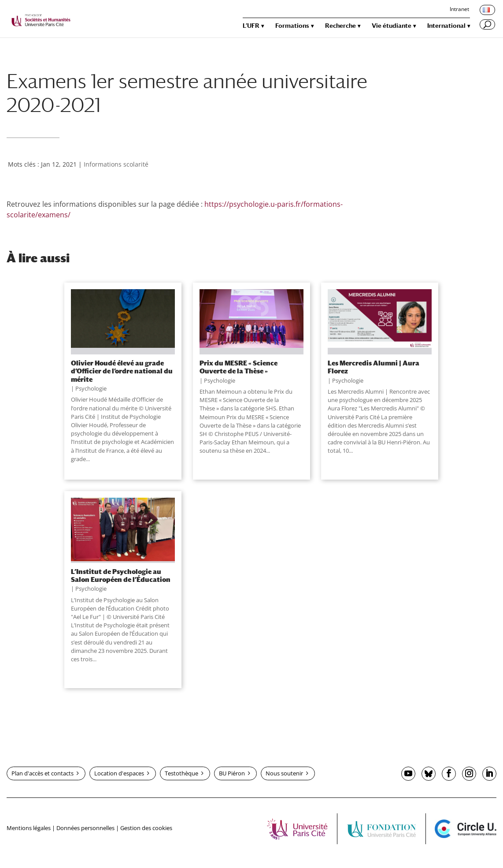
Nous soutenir (284, 773)
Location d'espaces (119, 773)
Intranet (459, 10)
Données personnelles (85, 828)
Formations (292, 26)
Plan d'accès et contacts (43, 773)
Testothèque (181, 773)
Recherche (340, 26)
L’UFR (251, 26)
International (446, 26)
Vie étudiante (392, 26)
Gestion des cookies (146, 828)
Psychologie (91, 388)
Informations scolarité (116, 164)
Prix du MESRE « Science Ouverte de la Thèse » (239, 367)
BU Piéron (232, 773)
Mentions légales (29, 828)
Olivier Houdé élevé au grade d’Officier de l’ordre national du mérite (122, 371)
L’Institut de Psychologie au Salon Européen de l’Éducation (121, 575)
